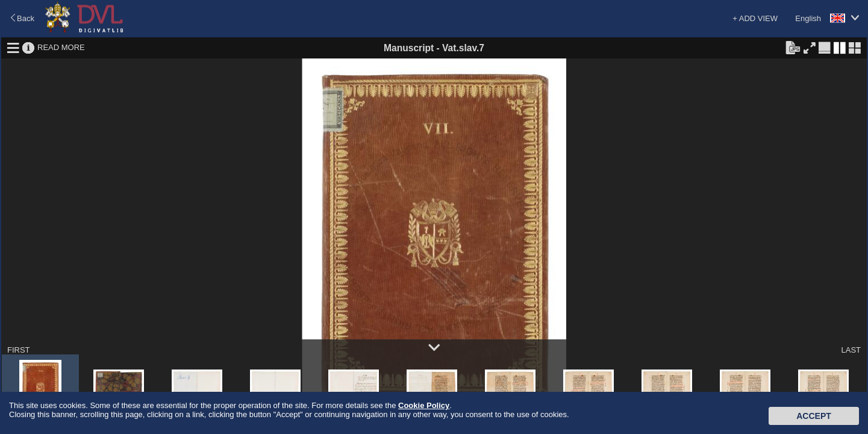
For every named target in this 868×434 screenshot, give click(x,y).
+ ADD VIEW (755, 18)
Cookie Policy (424, 405)
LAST (851, 350)
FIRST (19, 350)
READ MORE (61, 47)
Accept (814, 416)
